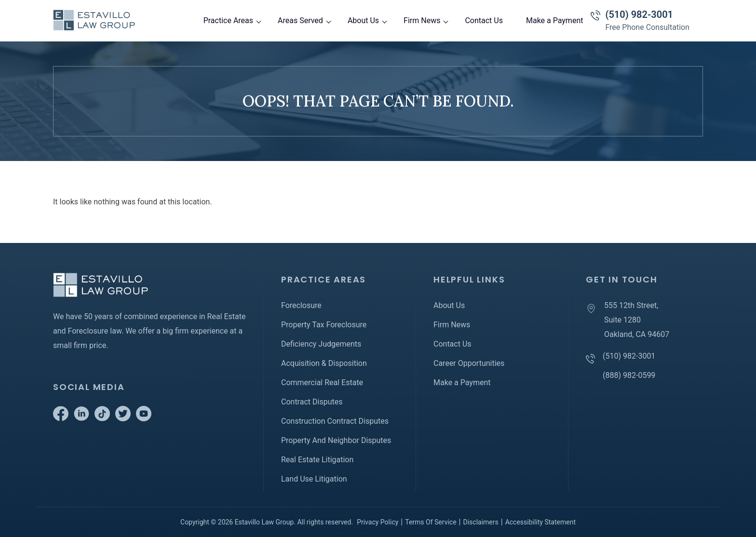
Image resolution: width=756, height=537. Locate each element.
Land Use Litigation (314, 479)
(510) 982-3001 (639, 14)
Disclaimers (480, 522)
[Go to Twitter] (123, 419)
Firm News (422, 20)
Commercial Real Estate (322, 383)
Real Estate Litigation (317, 460)
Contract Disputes (312, 402)
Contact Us (484, 20)
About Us (363, 20)
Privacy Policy (378, 522)
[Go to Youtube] (144, 419)
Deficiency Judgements (321, 344)
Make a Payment (555, 20)
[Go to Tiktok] (102, 419)
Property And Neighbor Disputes (336, 440)
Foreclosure (301, 305)
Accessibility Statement (540, 522)
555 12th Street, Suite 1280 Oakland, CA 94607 (637, 320)
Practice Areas (228, 20)
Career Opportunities (469, 363)
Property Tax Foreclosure (324, 325)
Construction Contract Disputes (335, 421)
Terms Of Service (431, 522)
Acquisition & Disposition (324, 363)
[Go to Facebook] (61, 419)
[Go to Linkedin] (81, 419)
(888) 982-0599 (629, 375)
